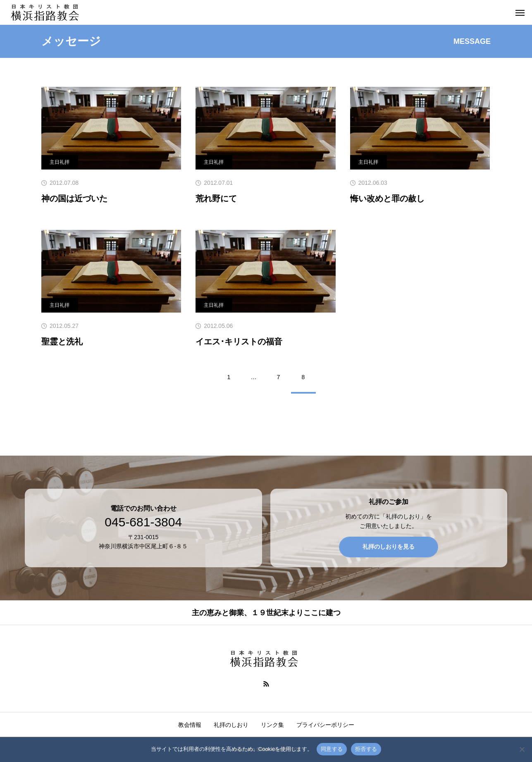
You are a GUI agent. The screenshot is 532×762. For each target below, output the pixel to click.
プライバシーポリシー (325, 725)
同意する (332, 749)
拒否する (366, 749)
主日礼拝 (60, 162)
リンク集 (272, 725)
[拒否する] (522, 749)
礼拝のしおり (231, 725)
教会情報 (190, 725)
